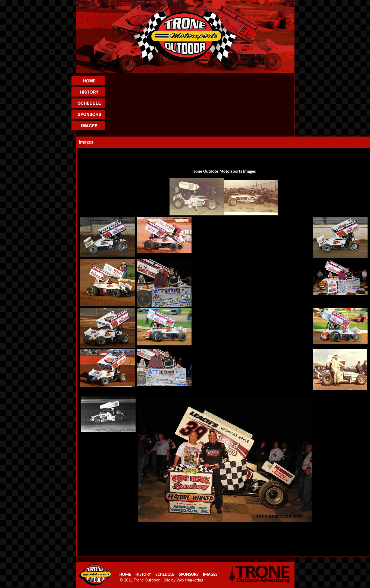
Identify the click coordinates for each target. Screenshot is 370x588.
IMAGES (210, 574)
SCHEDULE (165, 574)
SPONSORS (189, 574)
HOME (128, 574)
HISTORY (146, 574)
